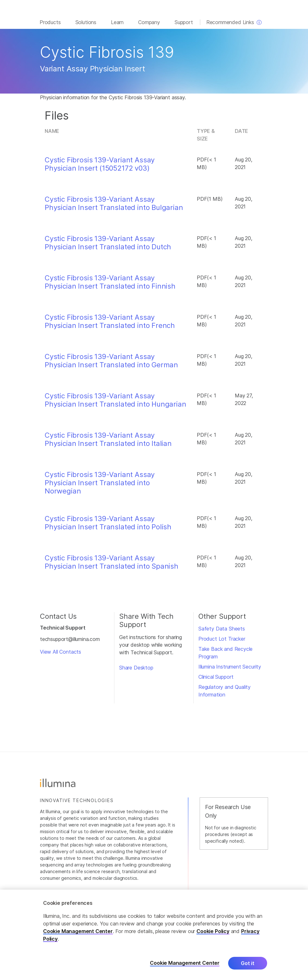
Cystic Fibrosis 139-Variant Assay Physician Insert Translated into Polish (108, 526)
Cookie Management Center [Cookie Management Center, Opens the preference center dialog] (185, 963)
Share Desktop (136, 671)
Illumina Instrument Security (230, 670)
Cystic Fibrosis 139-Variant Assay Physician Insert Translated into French (110, 324)
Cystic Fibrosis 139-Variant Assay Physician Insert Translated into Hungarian (115, 403)
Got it (248, 963)
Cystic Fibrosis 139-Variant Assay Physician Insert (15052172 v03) (100, 167)
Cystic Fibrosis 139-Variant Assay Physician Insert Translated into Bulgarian (114, 206)
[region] (154, 935)
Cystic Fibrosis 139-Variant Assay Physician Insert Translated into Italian (108, 442)
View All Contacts (61, 655)
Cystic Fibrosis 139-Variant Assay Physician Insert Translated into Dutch (108, 246)
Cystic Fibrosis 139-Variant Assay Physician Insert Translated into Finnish (110, 285)
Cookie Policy (213, 931)
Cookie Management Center (78, 931)
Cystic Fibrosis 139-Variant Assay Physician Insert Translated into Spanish (112, 565)
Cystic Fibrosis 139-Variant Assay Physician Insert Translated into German (111, 364)
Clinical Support (216, 680)
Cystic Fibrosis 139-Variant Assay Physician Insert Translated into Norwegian (100, 486)
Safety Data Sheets (222, 632)
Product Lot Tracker (222, 642)
